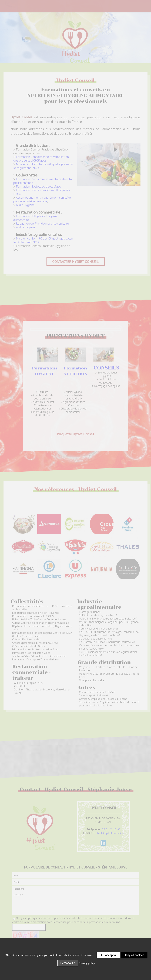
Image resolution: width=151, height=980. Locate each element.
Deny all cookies (134, 955)
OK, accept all (108, 955)
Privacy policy (87, 963)
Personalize (68, 963)
